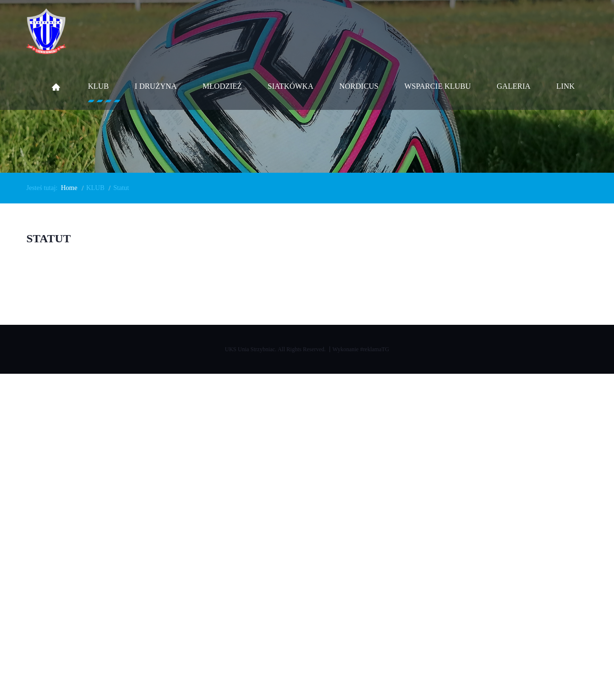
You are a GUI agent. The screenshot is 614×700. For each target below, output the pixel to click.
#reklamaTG (375, 349)
